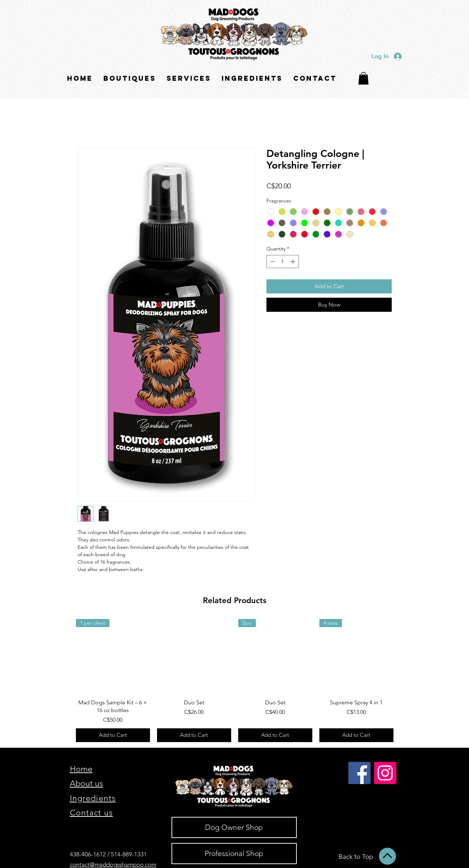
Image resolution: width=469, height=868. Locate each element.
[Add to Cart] (113, 735)
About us (86, 784)
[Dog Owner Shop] (234, 827)
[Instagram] (385, 773)
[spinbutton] (283, 262)
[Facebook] (359, 773)
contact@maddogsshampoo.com (113, 864)
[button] (130, 78)
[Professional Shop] (234, 854)
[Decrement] (272, 262)
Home (81, 769)
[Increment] (293, 262)
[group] (235, 681)
